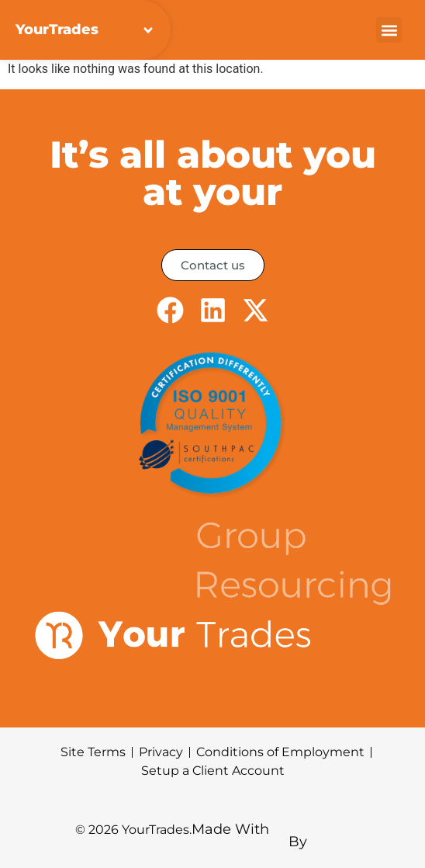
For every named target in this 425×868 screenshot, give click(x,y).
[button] (389, 30)
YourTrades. (157, 830)
